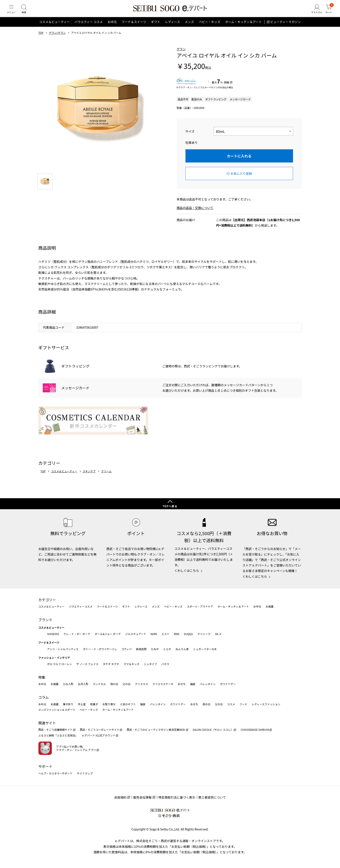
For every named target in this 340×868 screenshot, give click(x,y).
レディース (173, 27)
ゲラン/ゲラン (57, 38)
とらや (167, 649)
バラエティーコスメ (81, 606)
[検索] (26, 12)
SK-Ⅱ (218, 634)
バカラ (165, 664)
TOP (41, 38)
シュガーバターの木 (205, 649)
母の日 (114, 684)
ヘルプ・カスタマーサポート (56, 773)
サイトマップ (85, 773)
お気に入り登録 (241, 179)
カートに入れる (239, 161)
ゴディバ (126, 649)
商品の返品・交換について (195, 213)
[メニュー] (12, 12)
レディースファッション (266, 704)
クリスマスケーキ (163, 684)
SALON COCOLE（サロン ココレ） (213, 730)
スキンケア (89, 476)
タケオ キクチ (111, 664)
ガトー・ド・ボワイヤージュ (100, 649)
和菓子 (94, 704)
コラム (44, 697)
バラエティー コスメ (89, 27)
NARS (154, 634)
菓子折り (68, 704)
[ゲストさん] (314, 12)
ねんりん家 (182, 649)
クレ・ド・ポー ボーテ (77, 634)
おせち (182, 684)
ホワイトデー (228, 684)
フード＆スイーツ (134, 27)
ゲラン (181, 54)
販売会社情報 (142, 797)
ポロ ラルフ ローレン (60, 664)
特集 (42, 677)
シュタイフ (150, 664)
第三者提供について (212, 797)
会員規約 (120, 797)
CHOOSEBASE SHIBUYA (255, 730)
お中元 (112, 27)
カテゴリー (47, 600)
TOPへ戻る (170, 506)
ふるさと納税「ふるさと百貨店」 (58, 735)
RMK (177, 634)
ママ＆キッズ (131, 664)
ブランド (45, 620)
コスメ (231, 704)
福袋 (193, 684)
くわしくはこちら (187, 570)
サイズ (190, 137)
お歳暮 (270, 606)
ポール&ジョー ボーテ (108, 634)
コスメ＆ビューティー (55, 27)
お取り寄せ (109, 704)
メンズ (189, 27)
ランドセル (99, 684)
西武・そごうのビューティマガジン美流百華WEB (156, 730)
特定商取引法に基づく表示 (177, 797)
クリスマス (142, 684)
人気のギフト (128, 704)
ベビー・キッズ (210, 27)
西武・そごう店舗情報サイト (56, 730)
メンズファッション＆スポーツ (57, 710)
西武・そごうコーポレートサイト (100, 730)
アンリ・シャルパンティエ (63, 649)
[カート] (328, 12)
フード (243, 704)
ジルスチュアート (136, 634)
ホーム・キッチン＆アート (244, 27)
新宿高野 (141, 649)
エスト (166, 634)
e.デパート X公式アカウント (99, 735)
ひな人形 (68, 684)
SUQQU (188, 634)
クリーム (106, 476)
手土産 (82, 704)
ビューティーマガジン (285, 27)
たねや (155, 649)
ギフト (156, 27)
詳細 (227, 88)
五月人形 (83, 684)
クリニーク (204, 634)
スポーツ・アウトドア (200, 606)
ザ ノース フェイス (87, 664)
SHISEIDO (53, 634)
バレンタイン (208, 684)
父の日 (127, 684)
